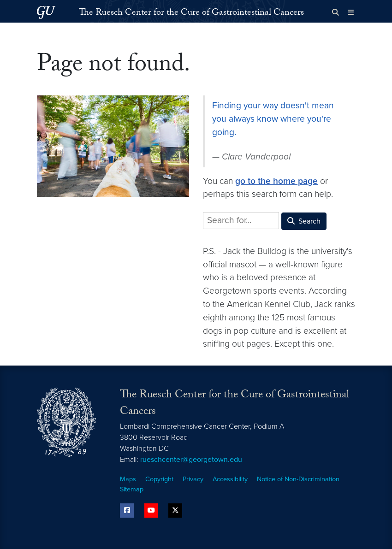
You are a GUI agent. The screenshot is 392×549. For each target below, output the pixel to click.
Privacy (193, 479)
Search (304, 221)
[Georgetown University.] (46, 12)
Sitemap (132, 489)
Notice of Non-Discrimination (298, 479)
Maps (128, 479)
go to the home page (276, 181)
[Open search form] (336, 12)
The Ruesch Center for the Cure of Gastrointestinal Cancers (191, 13)
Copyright (159, 479)
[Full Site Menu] (351, 12)
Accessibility (230, 479)
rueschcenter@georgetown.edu (191, 460)
